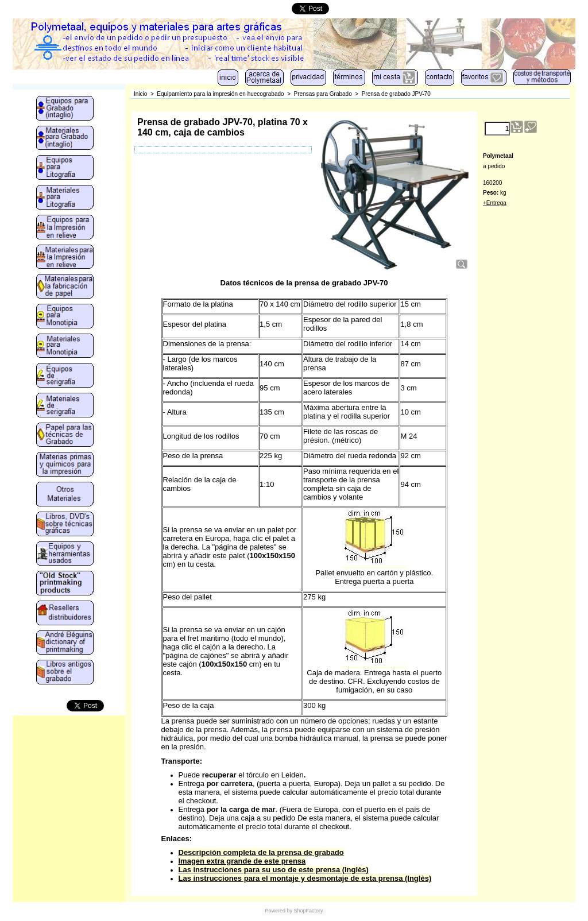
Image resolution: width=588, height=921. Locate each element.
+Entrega (495, 203)
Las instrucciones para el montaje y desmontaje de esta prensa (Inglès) (305, 878)
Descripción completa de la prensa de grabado (261, 852)
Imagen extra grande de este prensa (242, 861)
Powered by (278, 911)
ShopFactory (308, 911)
